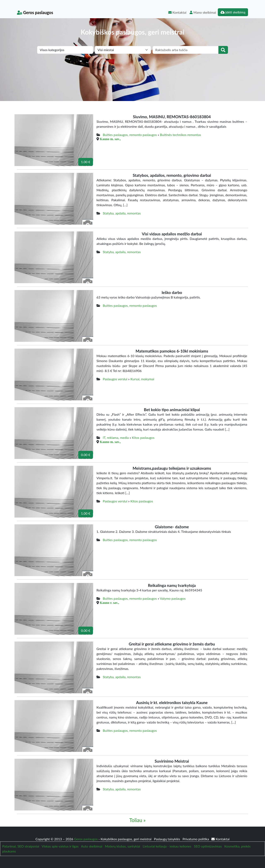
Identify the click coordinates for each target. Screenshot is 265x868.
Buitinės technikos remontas (181, 135)
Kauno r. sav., (109, 603)
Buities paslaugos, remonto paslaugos (130, 135)
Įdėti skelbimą (233, 12)
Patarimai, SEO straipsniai (21, 846)
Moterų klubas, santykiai (123, 846)
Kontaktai (177, 12)
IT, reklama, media (116, 438)
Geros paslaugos (35, 12)
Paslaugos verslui (115, 379)
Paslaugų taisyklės (167, 839)
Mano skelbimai (203, 12)
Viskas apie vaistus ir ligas (60, 846)
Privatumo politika (196, 839)
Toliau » (137, 820)
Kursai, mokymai (142, 379)
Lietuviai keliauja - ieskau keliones (167, 846)
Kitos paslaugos (143, 438)
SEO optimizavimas (208, 846)
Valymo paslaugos (173, 598)
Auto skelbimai (92, 846)
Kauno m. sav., (110, 139)
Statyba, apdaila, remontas (122, 213)
